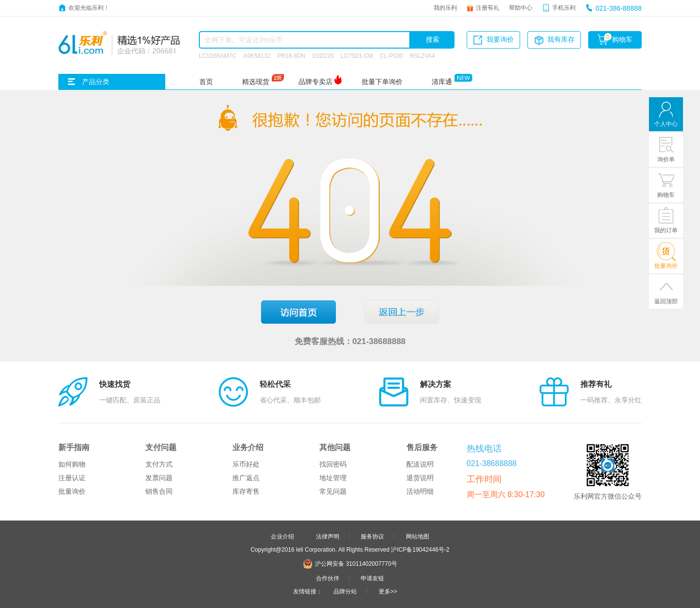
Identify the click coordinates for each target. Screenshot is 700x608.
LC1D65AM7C (218, 55)
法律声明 (328, 536)
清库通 (442, 82)
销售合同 (159, 491)
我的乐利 (445, 7)
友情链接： (308, 591)
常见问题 (333, 491)
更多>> (388, 591)
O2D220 (323, 55)
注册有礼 (488, 7)
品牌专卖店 (315, 82)
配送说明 (420, 464)
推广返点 (246, 478)
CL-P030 (391, 55)
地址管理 (333, 478)
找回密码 (333, 464)
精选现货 (256, 82)
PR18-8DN (291, 55)
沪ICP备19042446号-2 (420, 549)
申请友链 (372, 578)
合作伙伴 (328, 578)
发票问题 (159, 478)
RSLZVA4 (422, 55)
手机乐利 (564, 7)
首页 (206, 82)
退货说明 (420, 478)
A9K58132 (257, 55)
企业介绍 (282, 536)
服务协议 (372, 536)
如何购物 (72, 464)
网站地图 (418, 536)
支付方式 (159, 464)
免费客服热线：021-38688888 (350, 341)
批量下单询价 (382, 82)
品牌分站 (345, 591)
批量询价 (72, 491)
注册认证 (72, 478)
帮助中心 (521, 7)
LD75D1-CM (357, 55)
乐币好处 (246, 464)
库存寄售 (246, 491)
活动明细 (420, 491)
